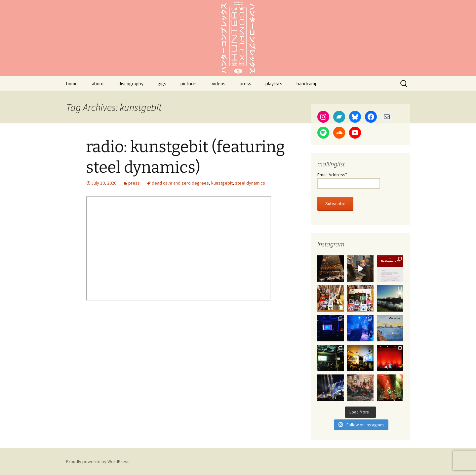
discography (131, 84)
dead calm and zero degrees (180, 183)
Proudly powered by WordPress (98, 461)
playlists (274, 84)
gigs (162, 84)
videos (219, 84)
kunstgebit (222, 183)
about (98, 84)
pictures (189, 84)
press (245, 84)
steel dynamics (250, 183)
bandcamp (307, 84)
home (72, 84)
